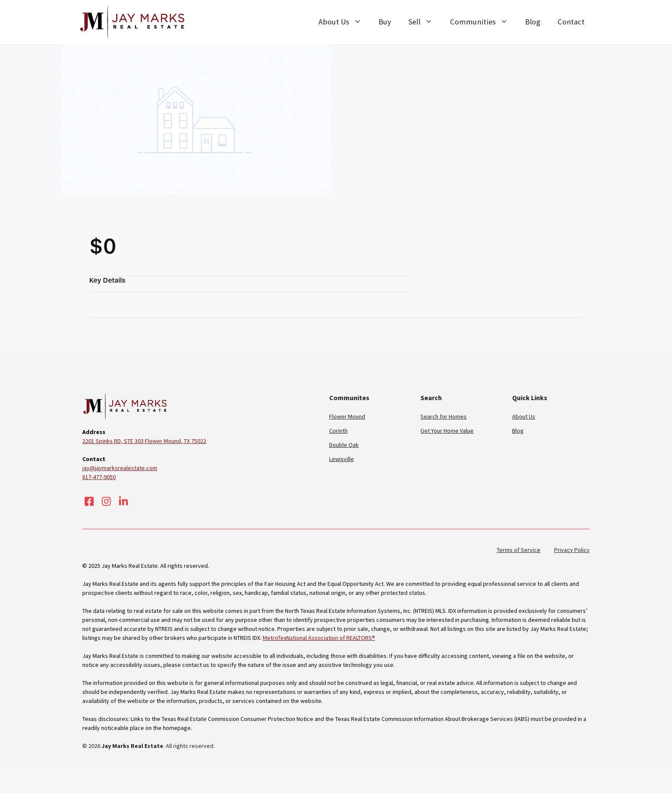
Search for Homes (445, 416)
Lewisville (342, 459)
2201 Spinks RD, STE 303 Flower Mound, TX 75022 (152, 441)
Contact (571, 22)
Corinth (339, 431)
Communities (483, 22)
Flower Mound (348, 416)
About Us (341, 22)
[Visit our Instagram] (106, 501)
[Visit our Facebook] (89, 501)
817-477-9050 (101, 477)
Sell (424, 22)
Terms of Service (516, 550)
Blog (532, 22)
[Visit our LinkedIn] (123, 501)
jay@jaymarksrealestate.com (121, 468)
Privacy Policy (571, 550)
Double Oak (345, 445)
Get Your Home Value (449, 431)
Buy (383, 22)
